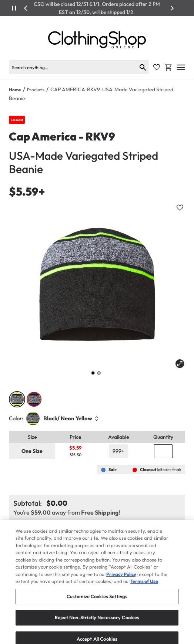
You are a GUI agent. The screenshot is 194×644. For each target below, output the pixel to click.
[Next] (172, 8)
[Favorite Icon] (157, 67)
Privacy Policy (121, 580)
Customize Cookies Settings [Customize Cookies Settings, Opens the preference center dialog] (97, 603)
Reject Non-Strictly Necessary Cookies (97, 624)
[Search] (73, 67)
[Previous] (26, 8)
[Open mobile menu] (181, 67)
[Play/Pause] (14, 8)
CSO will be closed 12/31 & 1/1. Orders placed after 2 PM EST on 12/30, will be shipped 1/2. (97, 8)
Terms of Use (144, 587)
